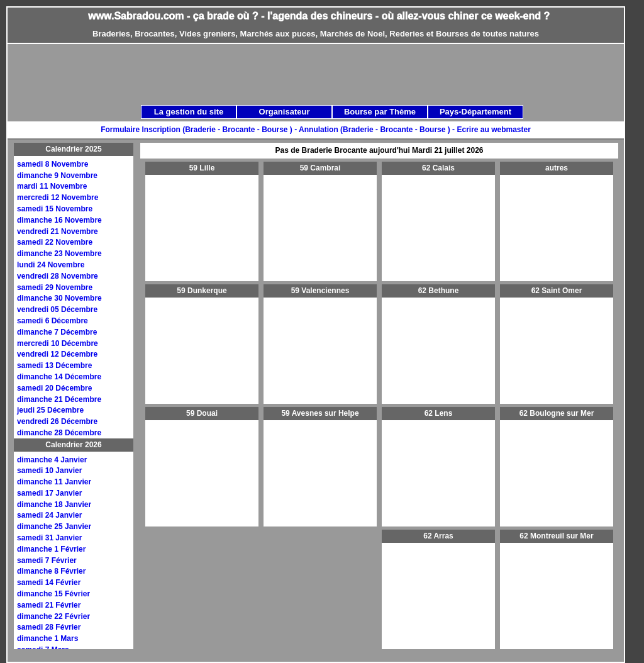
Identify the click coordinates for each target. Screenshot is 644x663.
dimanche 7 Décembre (57, 332)
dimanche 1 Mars (47, 638)
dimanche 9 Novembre (57, 175)
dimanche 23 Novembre (59, 253)
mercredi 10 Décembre (58, 343)
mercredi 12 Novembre (58, 198)
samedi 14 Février (49, 582)
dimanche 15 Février (53, 594)
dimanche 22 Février (53, 616)
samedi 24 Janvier (49, 515)
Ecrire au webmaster (493, 130)
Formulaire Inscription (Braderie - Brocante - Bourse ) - (200, 130)
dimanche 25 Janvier (54, 526)
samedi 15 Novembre (55, 209)
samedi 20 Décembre (54, 388)
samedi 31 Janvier (49, 538)
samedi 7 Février (47, 560)
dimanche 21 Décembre (59, 399)
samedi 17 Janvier (49, 493)
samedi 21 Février (49, 605)
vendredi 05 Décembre (57, 309)
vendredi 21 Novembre (58, 231)
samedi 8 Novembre (53, 164)
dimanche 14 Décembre (59, 377)
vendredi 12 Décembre (57, 354)
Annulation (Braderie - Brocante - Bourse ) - (378, 130)
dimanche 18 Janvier (54, 504)
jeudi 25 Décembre (50, 410)
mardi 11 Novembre (52, 186)
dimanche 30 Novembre (59, 298)
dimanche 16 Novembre (59, 220)
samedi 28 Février (49, 627)
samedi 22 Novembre (55, 242)
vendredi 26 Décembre (57, 421)
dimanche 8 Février (51, 571)
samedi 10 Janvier (49, 471)
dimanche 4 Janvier (52, 460)
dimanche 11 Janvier (54, 482)
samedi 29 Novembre (55, 287)
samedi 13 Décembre (54, 365)
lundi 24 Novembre (51, 265)
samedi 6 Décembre (53, 321)
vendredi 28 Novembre (58, 276)
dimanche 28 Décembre (59, 433)
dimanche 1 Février (51, 549)
